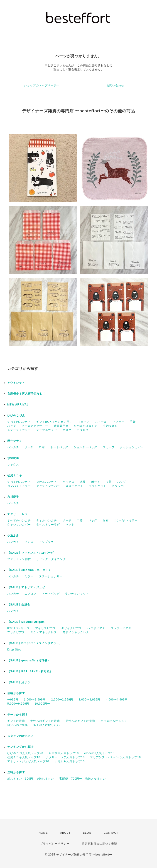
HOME (43, 833)
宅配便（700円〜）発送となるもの (82, 779)
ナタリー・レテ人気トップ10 (65, 757)
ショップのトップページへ (42, 85)
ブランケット (98, 486)
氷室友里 (13, 458)
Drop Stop (14, 650)
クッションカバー (132, 447)
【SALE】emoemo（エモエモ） (29, 570)
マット (70, 525)
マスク (67, 430)
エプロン (30, 594)
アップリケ (46, 542)
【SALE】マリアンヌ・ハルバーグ (31, 553)
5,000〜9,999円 (18, 704)
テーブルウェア (47, 430)
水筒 (83, 482)
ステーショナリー (19, 430)
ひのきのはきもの (86, 426)
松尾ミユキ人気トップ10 (24, 757)
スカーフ (109, 447)
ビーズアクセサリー (35, 426)
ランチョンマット (77, 594)
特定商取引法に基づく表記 (99, 844)
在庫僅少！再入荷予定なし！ (26, 394)
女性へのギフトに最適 (45, 721)
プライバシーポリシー (55, 844)
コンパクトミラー (19, 486)
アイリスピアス (45, 628)
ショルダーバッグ (85, 447)
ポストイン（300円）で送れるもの (31, 779)
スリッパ (118, 486)
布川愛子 (13, 497)
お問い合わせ (115, 85)
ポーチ (29, 447)
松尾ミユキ (15, 475)
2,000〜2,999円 (62, 700)
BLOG (87, 833)
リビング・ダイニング (51, 559)
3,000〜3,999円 (89, 700)
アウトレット (16, 383)
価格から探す (16, 693)
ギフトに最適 (16, 721)
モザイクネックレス (76, 632)
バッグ (12, 426)
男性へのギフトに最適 (80, 721)
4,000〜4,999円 (117, 700)
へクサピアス (96, 628)
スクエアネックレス (44, 632)
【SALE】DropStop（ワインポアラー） (35, 643)
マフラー (118, 422)
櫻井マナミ (15, 441)
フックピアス (16, 632)
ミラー (29, 576)
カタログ (83, 430)
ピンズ (29, 542)
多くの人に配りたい (47, 725)
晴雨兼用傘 (61, 426)
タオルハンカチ (47, 482)
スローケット (74, 486)
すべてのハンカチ (19, 422)
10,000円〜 (42, 704)
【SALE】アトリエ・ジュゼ (26, 587)
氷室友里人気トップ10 (64, 753)
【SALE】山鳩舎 (19, 605)
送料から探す (16, 772)
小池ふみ (13, 535)
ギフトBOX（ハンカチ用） (54, 422)
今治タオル (110, 426)
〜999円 (13, 700)
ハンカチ (13, 447)
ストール (101, 422)
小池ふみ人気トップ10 (70, 761)
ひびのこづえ (16, 415)
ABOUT (65, 833)
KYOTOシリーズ (18, 628)
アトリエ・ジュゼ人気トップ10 (28, 761)
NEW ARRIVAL (18, 405)
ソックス (13, 465)
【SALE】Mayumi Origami (26, 622)
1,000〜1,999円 (35, 700)
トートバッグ (59, 447)
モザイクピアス (72, 628)
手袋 (133, 422)
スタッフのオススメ (21, 736)
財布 (106, 520)
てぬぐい (84, 422)
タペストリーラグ (48, 525)
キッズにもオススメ (114, 721)
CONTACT (111, 833)
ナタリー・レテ (18, 514)
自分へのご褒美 (18, 725)
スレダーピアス (121, 628)
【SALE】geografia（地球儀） (29, 660)
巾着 (42, 447)
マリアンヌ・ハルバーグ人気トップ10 (115, 757)
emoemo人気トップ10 (99, 753)
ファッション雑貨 (19, 559)
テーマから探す (18, 715)
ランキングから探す (21, 747)
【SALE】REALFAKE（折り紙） (30, 671)
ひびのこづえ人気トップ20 (25, 753)
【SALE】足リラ (19, 682)
